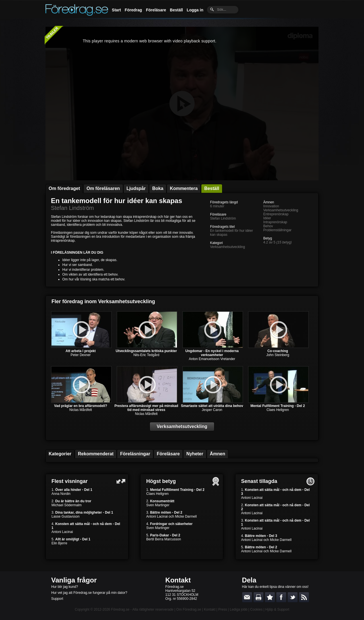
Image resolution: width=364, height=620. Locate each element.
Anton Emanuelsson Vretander (212, 359)
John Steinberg (278, 355)
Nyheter (195, 454)
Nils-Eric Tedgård (146, 355)
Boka (158, 188)
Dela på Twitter (293, 597)
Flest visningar (70, 481)
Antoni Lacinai (62, 532)
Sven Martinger (158, 505)
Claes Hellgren (278, 410)
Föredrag (134, 10)
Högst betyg (161, 481)
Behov (268, 226)
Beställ (176, 10)
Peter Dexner (81, 355)
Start (116, 10)
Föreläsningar (135, 454)
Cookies (256, 609)
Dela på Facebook (281, 597)
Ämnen (218, 454)
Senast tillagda (259, 481)
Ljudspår (136, 188)
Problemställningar (277, 230)
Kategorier (60, 454)
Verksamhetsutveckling (228, 247)
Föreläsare (156, 10)
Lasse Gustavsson (66, 516)
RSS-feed (304, 597)
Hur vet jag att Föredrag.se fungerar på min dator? (89, 593)
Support (57, 599)
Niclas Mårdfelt (81, 410)
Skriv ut (258, 597)
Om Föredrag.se (189, 609)
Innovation (271, 206)
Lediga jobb (239, 609)
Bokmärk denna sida (270, 597)
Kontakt (178, 580)
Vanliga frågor (74, 580)
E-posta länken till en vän (247, 597)
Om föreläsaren (103, 188)
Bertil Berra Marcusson (164, 539)
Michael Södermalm (67, 505)
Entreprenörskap (276, 214)
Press (223, 609)
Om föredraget (64, 188)
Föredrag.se (120, 609)
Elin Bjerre (59, 543)
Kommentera (184, 188)
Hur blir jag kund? (65, 587)
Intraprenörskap (275, 222)
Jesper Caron (212, 410)
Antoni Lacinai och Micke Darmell (171, 516)
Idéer (267, 218)
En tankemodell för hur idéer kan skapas (116, 201)
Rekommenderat (96, 454)
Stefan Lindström (72, 208)
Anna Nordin (61, 494)
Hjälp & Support (277, 609)
